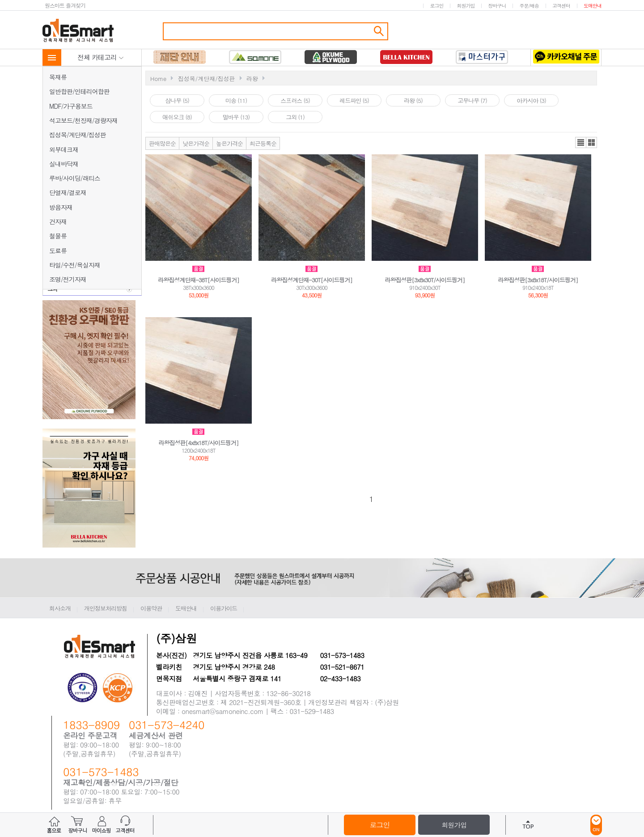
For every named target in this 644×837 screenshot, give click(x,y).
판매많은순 (162, 143)
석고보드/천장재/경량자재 (83, 120)
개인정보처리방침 (106, 608)
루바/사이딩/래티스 (75, 178)
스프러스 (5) (295, 100)
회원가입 (466, 6)
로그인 (436, 6)
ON (596, 825)
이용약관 (151, 608)
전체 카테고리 (101, 57)
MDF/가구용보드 (71, 106)
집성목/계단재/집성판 (78, 135)
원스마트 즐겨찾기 (65, 5)
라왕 (252, 79)
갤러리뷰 (591, 142)
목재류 (58, 77)
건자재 (58, 221)
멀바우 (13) (236, 117)
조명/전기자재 (68, 279)
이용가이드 (224, 608)
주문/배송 (529, 6)
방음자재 (61, 207)
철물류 (58, 236)
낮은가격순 (196, 143)
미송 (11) (236, 100)
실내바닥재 (64, 164)
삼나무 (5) (177, 100)
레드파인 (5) (354, 100)
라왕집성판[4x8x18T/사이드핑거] (199, 443)
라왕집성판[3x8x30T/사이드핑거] (425, 280)
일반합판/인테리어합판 (79, 91)
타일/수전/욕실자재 (75, 265)
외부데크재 (64, 149)
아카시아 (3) (531, 100)
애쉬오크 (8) (177, 117)
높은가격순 (229, 143)
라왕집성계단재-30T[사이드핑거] (311, 280)
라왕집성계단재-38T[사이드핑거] (198, 280)
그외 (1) (295, 117)
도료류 (58, 251)
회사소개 (60, 608)
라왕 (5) (413, 100)
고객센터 (561, 6)
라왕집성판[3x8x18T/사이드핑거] (538, 280)
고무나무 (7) (472, 100)
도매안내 (593, 6)
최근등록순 (263, 143)
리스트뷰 (581, 142)
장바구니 (497, 6)
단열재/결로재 (68, 192)
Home (158, 79)
